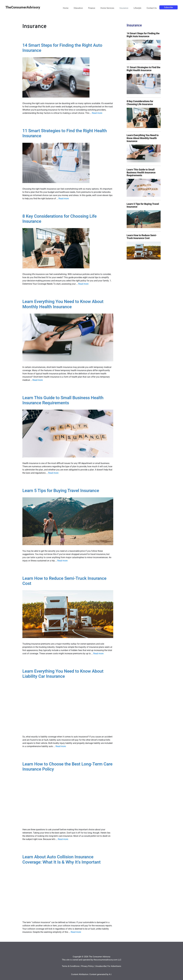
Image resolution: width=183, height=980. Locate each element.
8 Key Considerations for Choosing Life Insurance (140, 103)
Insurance (124, 8)
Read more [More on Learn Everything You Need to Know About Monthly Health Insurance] (38, 380)
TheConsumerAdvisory (23, 7)
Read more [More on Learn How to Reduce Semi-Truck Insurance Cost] (98, 653)
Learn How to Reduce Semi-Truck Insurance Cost (142, 237)
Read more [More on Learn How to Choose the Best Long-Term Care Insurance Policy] (63, 839)
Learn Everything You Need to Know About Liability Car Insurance (63, 674)
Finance (92, 8)
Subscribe (169, 7)
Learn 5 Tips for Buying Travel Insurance (61, 491)
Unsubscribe (101, 966)
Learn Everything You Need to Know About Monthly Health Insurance (63, 304)
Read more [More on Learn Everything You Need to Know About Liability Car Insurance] (61, 746)
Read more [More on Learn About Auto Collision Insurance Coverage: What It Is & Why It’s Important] (76, 932)
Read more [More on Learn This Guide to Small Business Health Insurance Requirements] (53, 473)
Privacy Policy (87, 966)
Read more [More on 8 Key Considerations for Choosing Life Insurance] (83, 284)
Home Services (107, 8)
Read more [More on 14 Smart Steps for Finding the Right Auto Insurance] (97, 113)
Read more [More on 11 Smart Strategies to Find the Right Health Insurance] (64, 199)
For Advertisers (114, 966)
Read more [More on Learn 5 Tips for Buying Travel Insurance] (62, 561)
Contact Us (152, 8)
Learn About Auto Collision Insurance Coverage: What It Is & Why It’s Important (62, 859)
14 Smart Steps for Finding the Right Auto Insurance (143, 35)
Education (78, 8)
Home (66, 8)
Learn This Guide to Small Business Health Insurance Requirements (63, 400)
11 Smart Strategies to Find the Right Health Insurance (143, 69)
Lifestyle (137, 8)
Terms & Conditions (71, 966)
